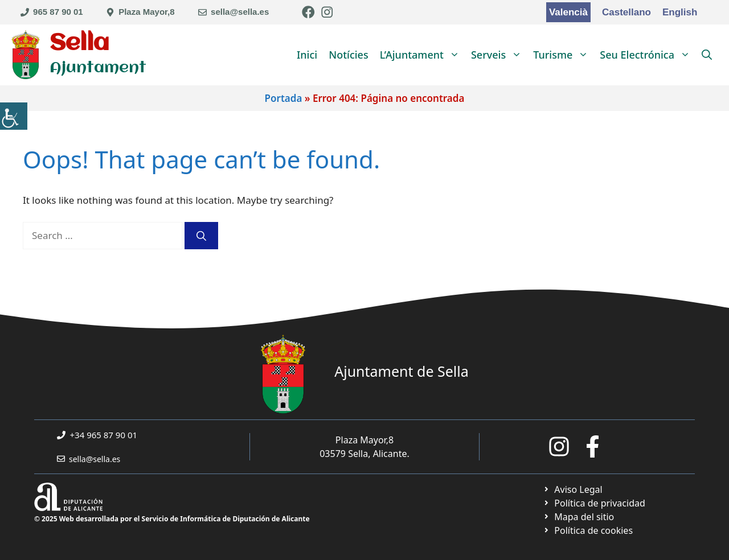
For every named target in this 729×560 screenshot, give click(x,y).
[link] (14, 116)
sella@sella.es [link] (240, 12)
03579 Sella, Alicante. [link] (364, 454)
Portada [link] (284, 98)
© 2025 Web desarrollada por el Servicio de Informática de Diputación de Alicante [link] (172, 519)
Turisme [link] (564, 55)
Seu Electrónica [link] (648, 55)
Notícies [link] (349, 55)
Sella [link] (79, 44)
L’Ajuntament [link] (423, 55)
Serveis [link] (499, 55)
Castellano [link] (626, 12)
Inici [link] (307, 55)
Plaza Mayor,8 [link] (146, 12)
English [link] (680, 12)
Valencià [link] (568, 12)
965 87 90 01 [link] (58, 12)
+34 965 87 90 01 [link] (104, 435)
